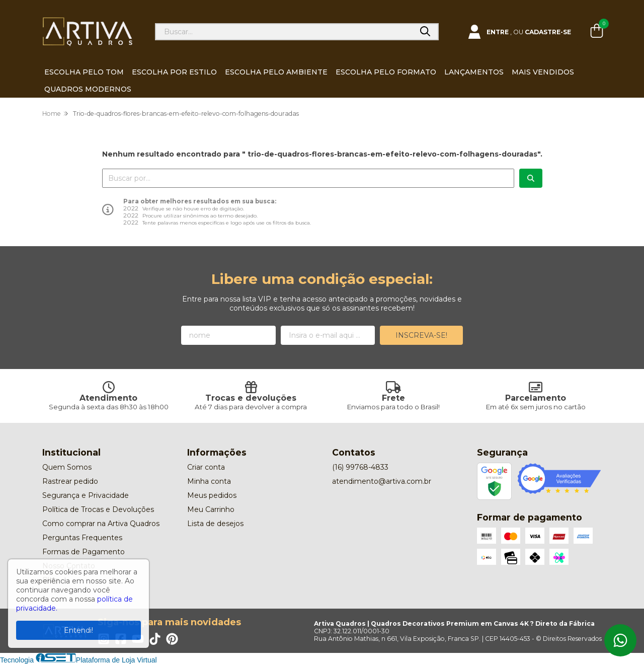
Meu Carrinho (211, 509)
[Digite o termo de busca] (284, 32)
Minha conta (209, 481)
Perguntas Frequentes (82, 538)
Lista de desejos (215, 524)
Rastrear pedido (70, 481)
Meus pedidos (212, 495)
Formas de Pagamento (84, 552)
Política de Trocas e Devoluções (98, 509)
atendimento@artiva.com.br (382, 481)
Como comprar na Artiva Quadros (101, 524)
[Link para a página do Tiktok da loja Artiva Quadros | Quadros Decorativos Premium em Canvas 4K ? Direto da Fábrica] (155, 639)
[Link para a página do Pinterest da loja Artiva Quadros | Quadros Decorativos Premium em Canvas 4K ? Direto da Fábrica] (172, 639)
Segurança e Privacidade (86, 495)
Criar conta (206, 467)
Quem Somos (67, 467)
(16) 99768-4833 (360, 467)
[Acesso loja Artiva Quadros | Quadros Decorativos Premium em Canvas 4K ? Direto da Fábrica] (519, 32)
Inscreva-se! (421, 335)
